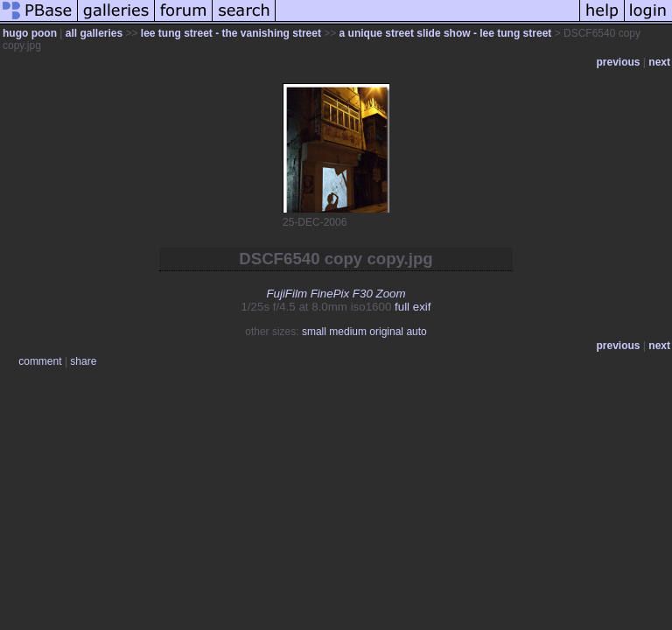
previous (619, 62)
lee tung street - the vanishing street (231, 33)
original (386, 332)
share (83, 361)
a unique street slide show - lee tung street (446, 33)
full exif (413, 307)
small (314, 332)
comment (40, 361)
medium (348, 332)
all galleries (94, 33)
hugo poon (30, 33)
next (659, 62)
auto (416, 332)
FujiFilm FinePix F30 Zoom (336, 294)
